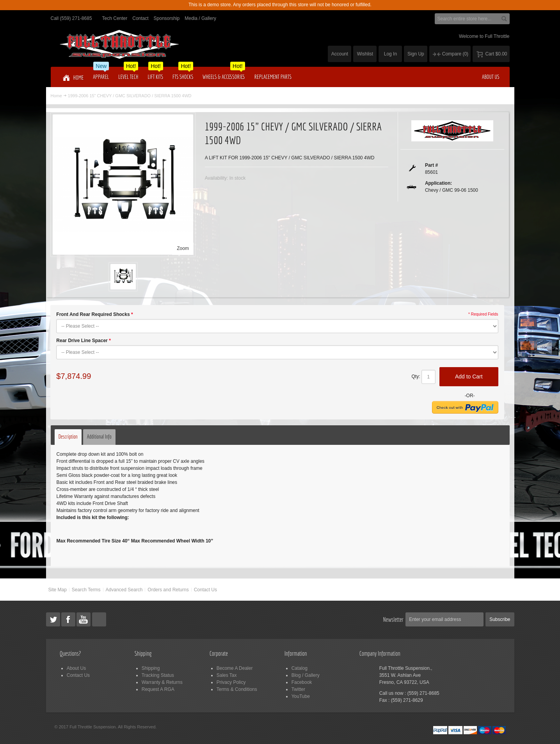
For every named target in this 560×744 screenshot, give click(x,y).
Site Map (57, 590)
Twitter (298, 689)
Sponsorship (167, 18)
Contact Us (205, 590)
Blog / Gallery (306, 675)
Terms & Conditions (237, 689)
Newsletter (394, 619)
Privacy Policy (231, 682)
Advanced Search (124, 590)
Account (340, 54)
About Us (76, 668)
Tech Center (115, 18)
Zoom (183, 248)
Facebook (302, 682)
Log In (390, 54)
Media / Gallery (200, 18)
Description (68, 437)
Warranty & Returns (162, 682)
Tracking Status (158, 675)
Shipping (151, 668)
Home (56, 96)
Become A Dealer (235, 668)
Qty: (416, 376)
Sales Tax (227, 675)
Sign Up (416, 54)
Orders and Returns (168, 590)
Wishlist (365, 54)
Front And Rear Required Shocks (94, 314)
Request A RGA (158, 689)
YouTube (301, 696)
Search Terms (86, 590)
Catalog (300, 668)
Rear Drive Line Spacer (83, 341)
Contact (140, 18)
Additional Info (99, 437)
